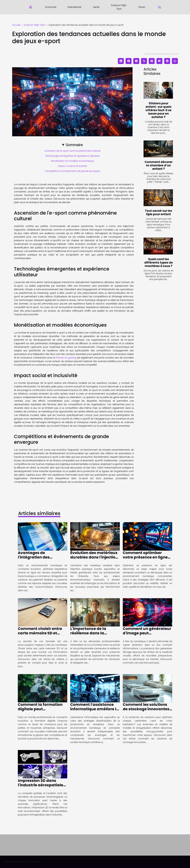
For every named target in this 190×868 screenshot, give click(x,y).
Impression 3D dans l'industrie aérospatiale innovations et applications (40, 787)
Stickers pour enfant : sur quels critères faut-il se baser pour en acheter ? (158, 110)
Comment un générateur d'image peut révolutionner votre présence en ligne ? (147, 635)
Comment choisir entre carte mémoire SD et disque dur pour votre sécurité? (40, 635)
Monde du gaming (66, 358)
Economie (51, 7)
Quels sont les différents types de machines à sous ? (159, 263)
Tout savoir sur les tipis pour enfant (158, 212)
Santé (96, 7)
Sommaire (74, 145)
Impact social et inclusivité (72, 166)
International (74, 7)
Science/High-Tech (119, 7)
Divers (142, 7)
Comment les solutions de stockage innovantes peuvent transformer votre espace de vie (146, 711)
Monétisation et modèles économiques (72, 161)
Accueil (16, 25)
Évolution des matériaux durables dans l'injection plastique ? (94, 557)
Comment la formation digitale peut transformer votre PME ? (41, 709)
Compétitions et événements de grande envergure (72, 171)
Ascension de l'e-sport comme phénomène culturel (72, 151)
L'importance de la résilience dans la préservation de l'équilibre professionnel (93, 635)
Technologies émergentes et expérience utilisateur (72, 156)
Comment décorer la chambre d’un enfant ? (159, 165)
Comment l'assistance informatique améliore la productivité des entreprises (95, 711)
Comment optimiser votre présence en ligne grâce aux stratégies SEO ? (147, 559)
